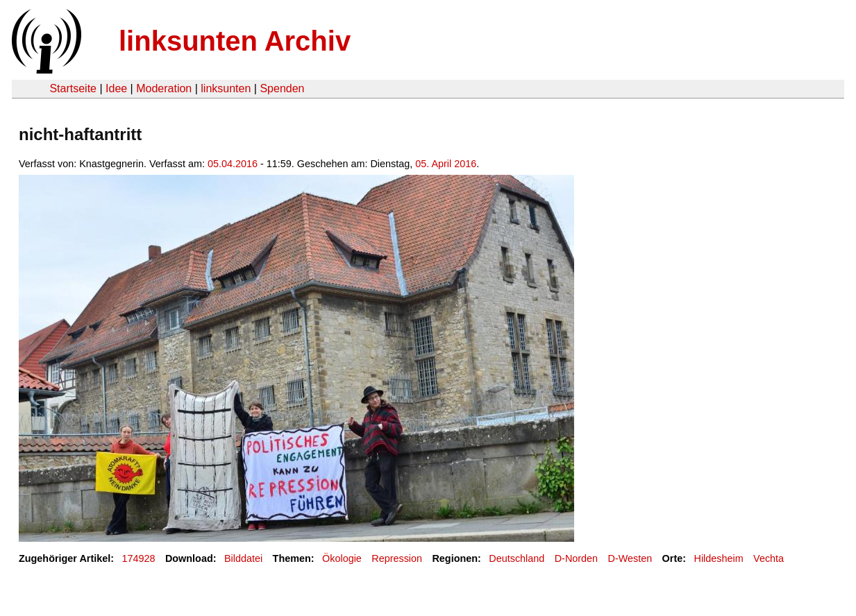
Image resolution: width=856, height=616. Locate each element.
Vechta (769, 558)
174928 (139, 558)
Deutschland (517, 558)
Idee (116, 88)
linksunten (226, 88)
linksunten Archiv (235, 41)
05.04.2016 (233, 164)
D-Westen (630, 558)
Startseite (73, 88)
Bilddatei (243, 558)
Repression (397, 558)
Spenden (282, 88)
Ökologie (342, 558)
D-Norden (576, 558)
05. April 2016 (446, 164)
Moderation (164, 88)
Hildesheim (719, 558)
